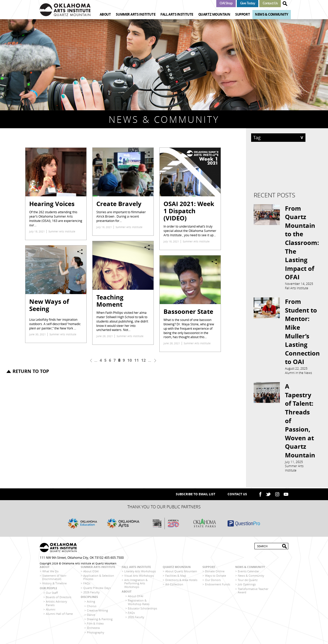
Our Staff (52, 594)
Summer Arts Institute (136, 14)
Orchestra (93, 630)
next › (155, 361)
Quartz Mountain (214, 14)
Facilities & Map (176, 577)
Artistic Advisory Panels (57, 605)
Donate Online (215, 573)
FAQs (87, 585)
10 (130, 360)
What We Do (50, 573)
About (105, 14)
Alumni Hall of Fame (59, 615)
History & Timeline (54, 585)
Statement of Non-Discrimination (55, 579)
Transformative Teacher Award (253, 592)
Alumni (51, 611)
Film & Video (95, 625)
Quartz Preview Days (97, 590)
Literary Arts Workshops (140, 573)
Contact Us (270, 3)
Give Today (248, 3)
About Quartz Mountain (181, 573)
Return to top (31, 371)
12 (143, 360)
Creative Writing (97, 612)
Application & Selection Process (99, 579)
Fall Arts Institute (177, 14)
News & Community (272, 14)
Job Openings (247, 586)
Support (243, 14)
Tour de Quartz (248, 582)
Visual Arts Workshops (139, 577)
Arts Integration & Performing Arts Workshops (136, 585)
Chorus (92, 608)
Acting (91, 603)
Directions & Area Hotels (181, 582)
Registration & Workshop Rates (139, 604)
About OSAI (91, 573)
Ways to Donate (216, 577)
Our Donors (213, 582)
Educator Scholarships (142, 610)
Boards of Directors (59, 599)
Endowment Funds (218, 586)
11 (137, 360)
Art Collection (174, 586)
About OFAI (136, 598)
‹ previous (91, 361)
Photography (96, 634)
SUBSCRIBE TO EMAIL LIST (196, 496)
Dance (91, 616)
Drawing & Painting (100, 621)
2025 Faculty (136, 619)
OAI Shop (226, 3)
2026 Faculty (91, 594)
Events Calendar (248, 573)
